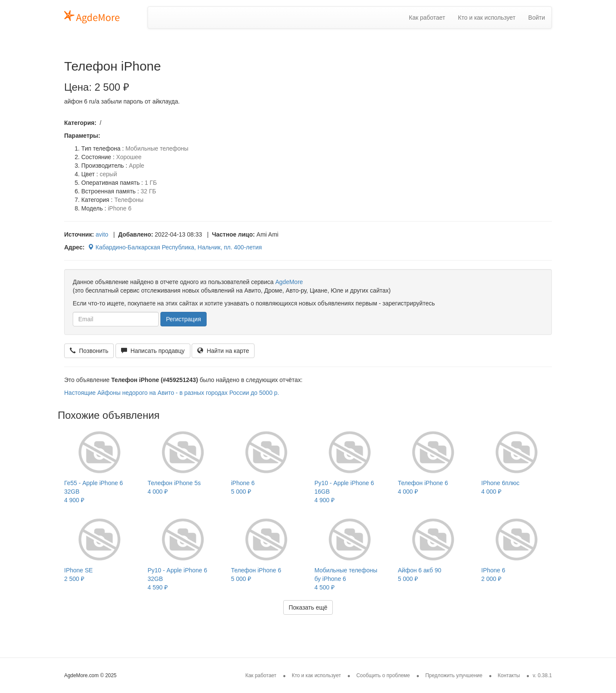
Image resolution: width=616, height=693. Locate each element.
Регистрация (184, 319)
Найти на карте (223, 351)
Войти (537, 18)
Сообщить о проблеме (383, 675)
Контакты (509, 675)
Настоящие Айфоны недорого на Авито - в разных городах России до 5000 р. (172, 393)
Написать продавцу (153, 351)
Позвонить (89, 351)
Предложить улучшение (454, 675)
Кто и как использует (487, 18)
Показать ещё (308, 607)
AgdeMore (289, 282)
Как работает (427, 18)
